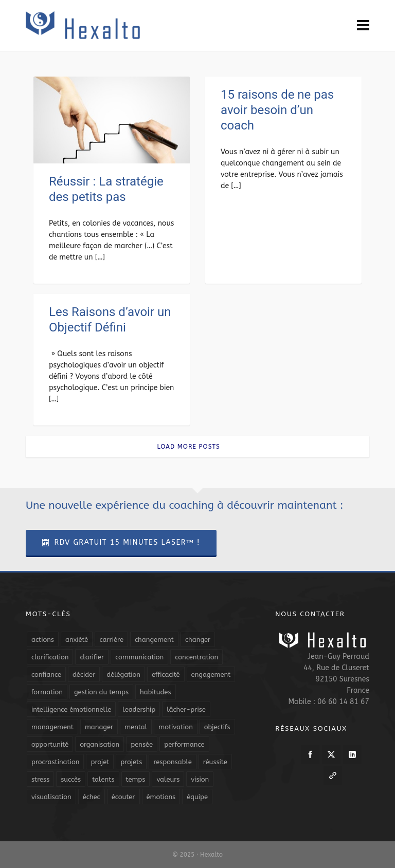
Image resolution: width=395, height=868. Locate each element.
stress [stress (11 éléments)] (40, 779)
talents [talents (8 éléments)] (103, 779)
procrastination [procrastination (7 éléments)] (55, 762)
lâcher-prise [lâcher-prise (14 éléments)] (186, 709)
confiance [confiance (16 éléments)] (46, 675)
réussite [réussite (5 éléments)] (215, 762)
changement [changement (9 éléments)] (154, 640)
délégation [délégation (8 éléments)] (123, 675)
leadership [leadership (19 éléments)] (139, 709)
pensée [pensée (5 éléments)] (142, 744)
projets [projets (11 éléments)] (131, 762)
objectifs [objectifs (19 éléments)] (217, 727)
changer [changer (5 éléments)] (198, 640)
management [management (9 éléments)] (52, 727)
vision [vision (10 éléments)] (200, 779)
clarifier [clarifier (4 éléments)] (92, 657)
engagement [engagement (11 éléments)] (211, 675)
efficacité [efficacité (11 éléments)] (166, 675)
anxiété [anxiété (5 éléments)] (77, 640)
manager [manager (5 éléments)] (99, 727)
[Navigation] (363, 26)
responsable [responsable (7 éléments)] (172, 762)
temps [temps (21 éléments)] (136, 779)
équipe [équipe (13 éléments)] (197, 797)
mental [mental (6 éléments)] (136, 727)
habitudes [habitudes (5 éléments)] (155, 692)
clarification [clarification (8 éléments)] (50, 657)
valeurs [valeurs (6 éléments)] (168, 779)
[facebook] (310, 754)
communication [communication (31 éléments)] (139, 657)
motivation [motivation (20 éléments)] (176, 727)
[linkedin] (352, 754)
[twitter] (331, 754)
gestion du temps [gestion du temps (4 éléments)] (101, 692)
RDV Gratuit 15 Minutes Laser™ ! (121, 542)
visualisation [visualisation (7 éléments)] (51, 797)
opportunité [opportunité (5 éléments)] (50, 744)
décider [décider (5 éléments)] (84, 675)
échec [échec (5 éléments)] (92, 797)
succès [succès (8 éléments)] (71, 779)
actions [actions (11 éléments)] (43, 640)
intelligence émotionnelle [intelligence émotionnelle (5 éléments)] (71, 709)
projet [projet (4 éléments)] (100, 762)
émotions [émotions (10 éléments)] (161, 797)
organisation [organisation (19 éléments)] (100, 744)
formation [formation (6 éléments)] (47, 692)
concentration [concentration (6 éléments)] (196, 657)
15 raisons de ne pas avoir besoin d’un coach (277, 110)
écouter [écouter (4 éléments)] (123, 797)
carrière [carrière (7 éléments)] (111, 640)
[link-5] (333, 775)
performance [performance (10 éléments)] (184, 744)
